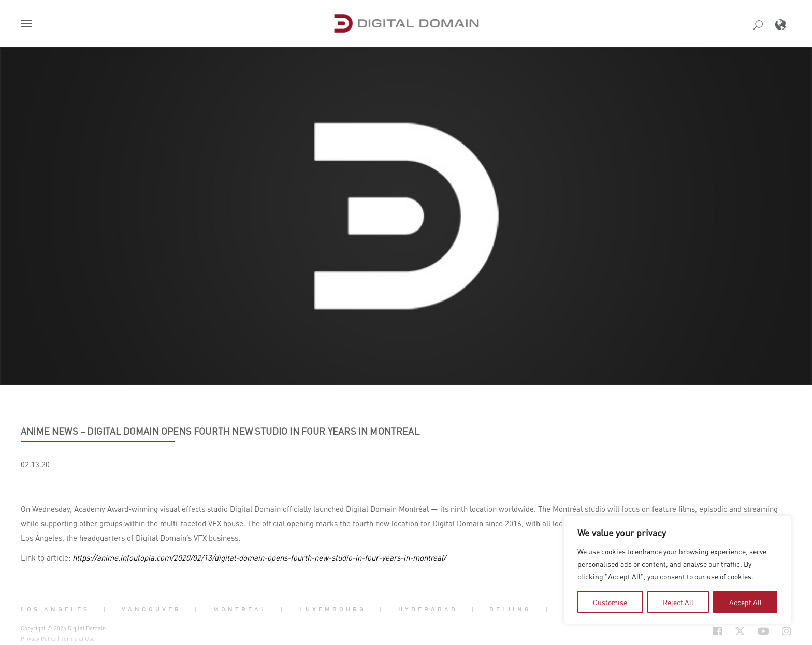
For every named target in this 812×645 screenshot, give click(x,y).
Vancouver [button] (151, 609)
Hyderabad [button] (428, 609)
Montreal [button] (240, 609)
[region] (677, 570)
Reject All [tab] (678, 602)
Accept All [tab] (745, 602)
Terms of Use (78, 639)
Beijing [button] (510, 609)
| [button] (105, 609)
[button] (28, 24)
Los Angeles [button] (55, 609)
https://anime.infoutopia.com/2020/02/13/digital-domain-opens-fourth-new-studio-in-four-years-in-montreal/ (259, 557)
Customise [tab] (610, 602)
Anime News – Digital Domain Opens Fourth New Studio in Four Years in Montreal (220, 431)
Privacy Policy (38, 639)
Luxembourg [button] (333, 609)
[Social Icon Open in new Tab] (684, 632)
